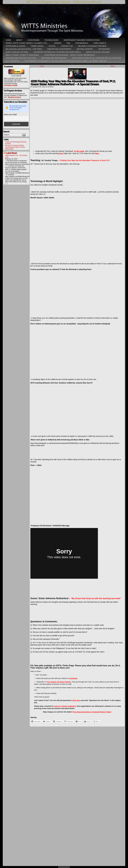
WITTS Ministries (64, 22)
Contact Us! (67, 46)
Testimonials (82, 43)
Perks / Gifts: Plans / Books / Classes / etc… (27, 43)
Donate (58, 43)
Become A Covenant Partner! (92, 46)
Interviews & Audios (16, 46)
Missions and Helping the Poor (21, 58)
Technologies (51, 40)
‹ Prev (41, 66)
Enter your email (10, 114)
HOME (8, 40)
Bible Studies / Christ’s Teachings (22, 55)
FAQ (68, 43)
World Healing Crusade (98, 52)
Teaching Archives (14, 97)
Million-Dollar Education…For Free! (24, 49)
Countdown (33, 40)
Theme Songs (37, 46)
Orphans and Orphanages (54, 58)
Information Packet (11, 85)
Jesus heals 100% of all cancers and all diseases (97, 58)
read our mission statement (65, 706)
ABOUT (19, 40)
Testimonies (104, 49)
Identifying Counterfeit (59, 49)
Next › (113, 66)
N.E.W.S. (52, 46)
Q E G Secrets (13, 61)
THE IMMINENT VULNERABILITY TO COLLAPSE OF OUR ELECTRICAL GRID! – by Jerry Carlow (65, 61)
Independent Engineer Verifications (82, 40)
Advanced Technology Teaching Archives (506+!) (57, 52)
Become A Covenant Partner (15, 145)
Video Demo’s (100, 43)
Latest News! (11, 153)
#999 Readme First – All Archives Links (16, 156)
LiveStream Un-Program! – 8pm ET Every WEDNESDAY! (70, 55)
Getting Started (85, 49)
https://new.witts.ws (88, 2)
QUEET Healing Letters (17, 52)
